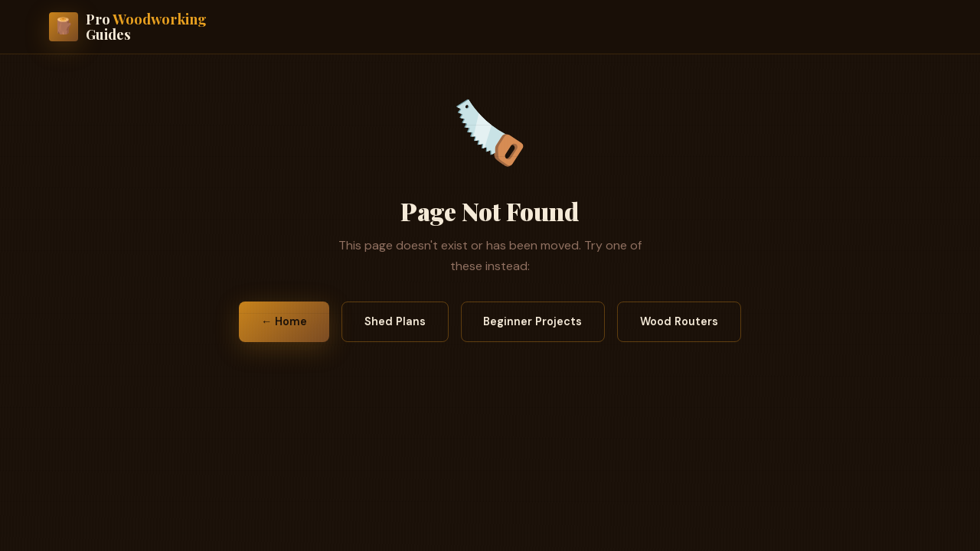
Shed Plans (395, 321)
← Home (284, 321)
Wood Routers (679, 321)
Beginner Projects (532, 321)
